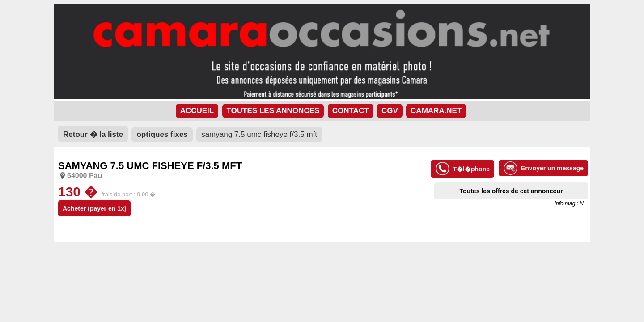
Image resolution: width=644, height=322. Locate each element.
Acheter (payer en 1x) (94, 208)
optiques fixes (162, 134)
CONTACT (351, 111)
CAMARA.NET (436, 111)
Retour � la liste (93, 134)
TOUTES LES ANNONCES (273, 111)
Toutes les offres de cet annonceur (511, 191)
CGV (390, 111)
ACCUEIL (197, 111)
